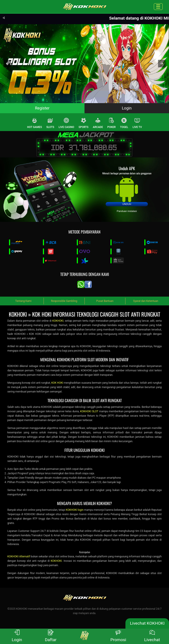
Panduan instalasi (127, 211)
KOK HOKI (57, 383)
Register (42, 108)
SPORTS (84, 123)
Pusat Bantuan (105, 301)
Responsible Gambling (64, 301)
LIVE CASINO (66, 123)
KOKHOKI (58, 321)
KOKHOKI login (75, 510)
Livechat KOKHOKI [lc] (147, 623)
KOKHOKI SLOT (89, 411)
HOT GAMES (34, 123)
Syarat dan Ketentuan (146, 301)
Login (127, 108)
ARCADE (98, 123)
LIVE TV (137, 123)
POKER (112, 123)
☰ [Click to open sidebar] (158, 6)
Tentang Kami (23, 301)
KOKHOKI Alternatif (19, 556)
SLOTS (50, 123)
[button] (7, 64)
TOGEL (124, 123)
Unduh (127, 204)
